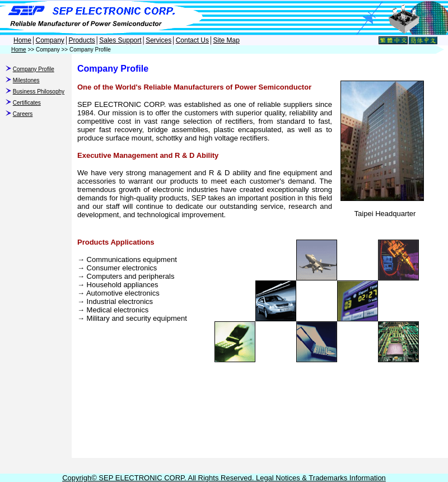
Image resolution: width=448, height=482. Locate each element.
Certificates (27, 103)
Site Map (227, 40)
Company (50, 40)
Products (81, 40)
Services (158, 40)
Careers (23, 114)
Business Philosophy (39, 92)
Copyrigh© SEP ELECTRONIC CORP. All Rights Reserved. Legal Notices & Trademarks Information (224, 478)
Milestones (26, 80)
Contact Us (192, 40)
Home (22, 40)
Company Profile (34, 69)
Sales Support (120, 40)
